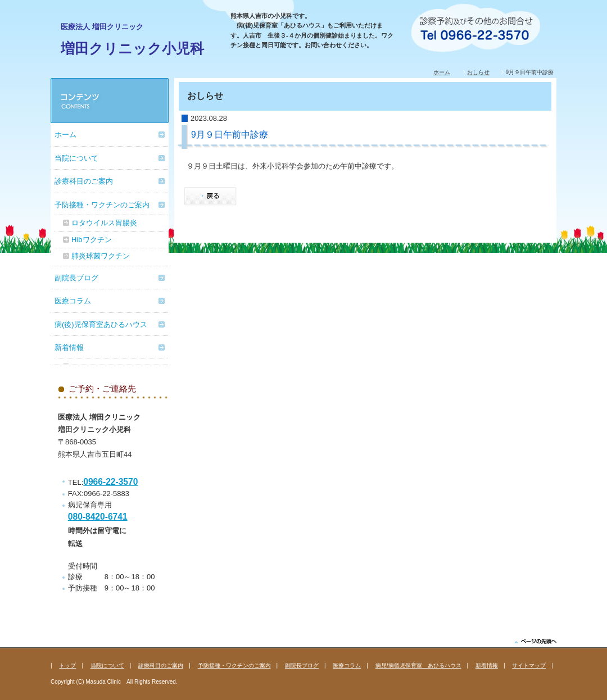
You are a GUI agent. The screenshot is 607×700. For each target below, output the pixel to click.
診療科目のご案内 (84, 181)
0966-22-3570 (110, 482)
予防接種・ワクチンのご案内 (102, 205)
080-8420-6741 (98, 517)
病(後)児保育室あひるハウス (101, 324)
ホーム (442, 72)
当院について (76, 158)
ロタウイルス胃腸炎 (104, 223)
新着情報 (69, 347)
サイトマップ (529, 665)
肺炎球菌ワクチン (101, 256)
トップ (67, 665)
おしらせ (478, 72)
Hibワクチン (92, 240)
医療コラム (73, 301)
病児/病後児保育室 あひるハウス (418, 665)
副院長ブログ (76, 278)
